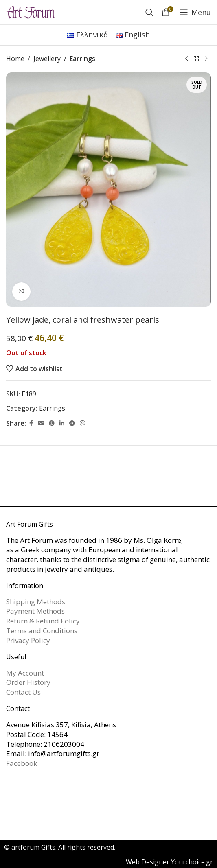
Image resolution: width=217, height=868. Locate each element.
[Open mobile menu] (195, 12)
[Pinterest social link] (52, 423)
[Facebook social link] (31, 423)
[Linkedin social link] (62, 423)
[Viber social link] (83, 423)
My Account (25, 673)
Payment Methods (35, 611)
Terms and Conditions (42, 631)
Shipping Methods (36, 602)
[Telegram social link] (72, 423)
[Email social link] (41, 423)
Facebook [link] (22, 763)
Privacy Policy (28, 640)
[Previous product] (186, 59)
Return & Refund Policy (43, 621)
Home (15, 59)
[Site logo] (31, 11)
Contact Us (23, 692)
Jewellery (47, 59)
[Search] (149, 12)
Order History (28, 682)
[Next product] (206, 59)
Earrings (82, 59)
